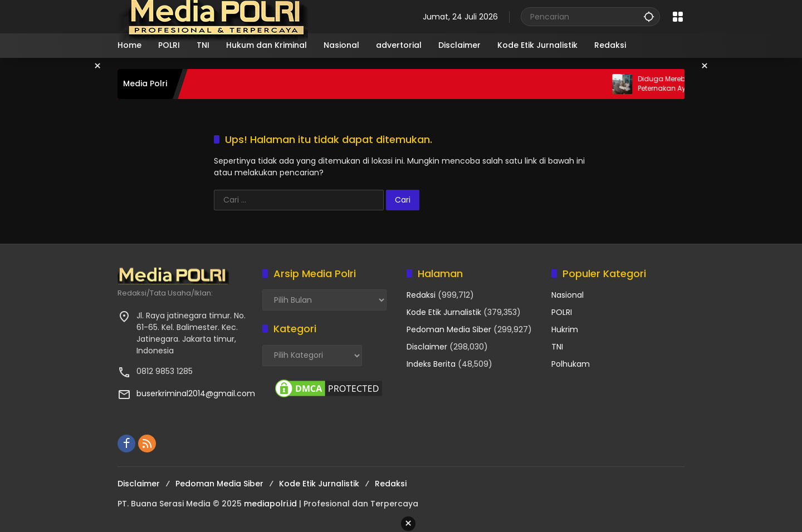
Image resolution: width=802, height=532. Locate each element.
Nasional (568, 295)
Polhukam (571, 364)
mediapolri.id (270, 504)
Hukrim (565, 329)
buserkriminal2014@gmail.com (196, 393)
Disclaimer (427, 347)
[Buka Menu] (678, 17)
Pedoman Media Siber (449, 329)
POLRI (562, 312)
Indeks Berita (431, 364)
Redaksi (421, 295)
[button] (649, 16)
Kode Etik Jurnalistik (444, 312)
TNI (557, 347)
